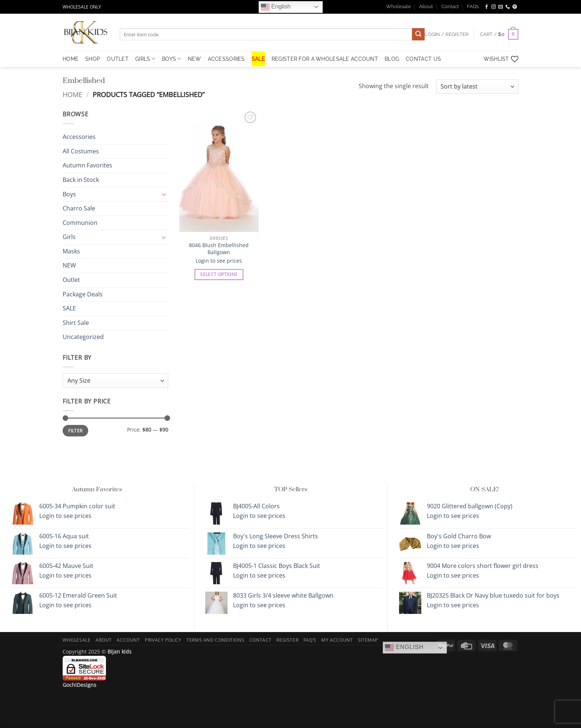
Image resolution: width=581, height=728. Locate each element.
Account (128, 640)
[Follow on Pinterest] (515, 7)
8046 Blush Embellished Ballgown (219, 249)
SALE (258, 59)
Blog (392, 59)
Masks (71, 251)
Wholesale (399, 6)
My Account (337, 640)
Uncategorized (83, 337)
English (276, 7)
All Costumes (81, 151)
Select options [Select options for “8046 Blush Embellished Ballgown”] (219, 274)
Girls (145, 59)
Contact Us (423, 59)
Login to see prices (219, 261)
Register (287, 640)
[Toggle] (164, 194)
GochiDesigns (79, 685)
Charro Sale (79, 208)
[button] (499, 34)
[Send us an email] (501, 7)
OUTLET (118, 59)
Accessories (226, 59)
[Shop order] (477, 87)
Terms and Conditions (215, 640)
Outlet (71, 280)
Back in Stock (81, 180)
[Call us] (508, 7)
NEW (195, 59)
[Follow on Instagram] (494, 7)
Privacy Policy (163, 640)
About (426, 6)
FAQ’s (473, 6)
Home (72, 94)
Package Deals (83, 294)
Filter (75, 431)
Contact (450, 6)
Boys (172, 59)
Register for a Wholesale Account (325, 59)
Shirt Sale (76, 323)
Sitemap (368, 640)
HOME (71, 59)
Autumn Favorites (87, 166)
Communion (80, 223)
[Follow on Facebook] (487, 7)
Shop (93, 59)
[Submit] (418, 34)
